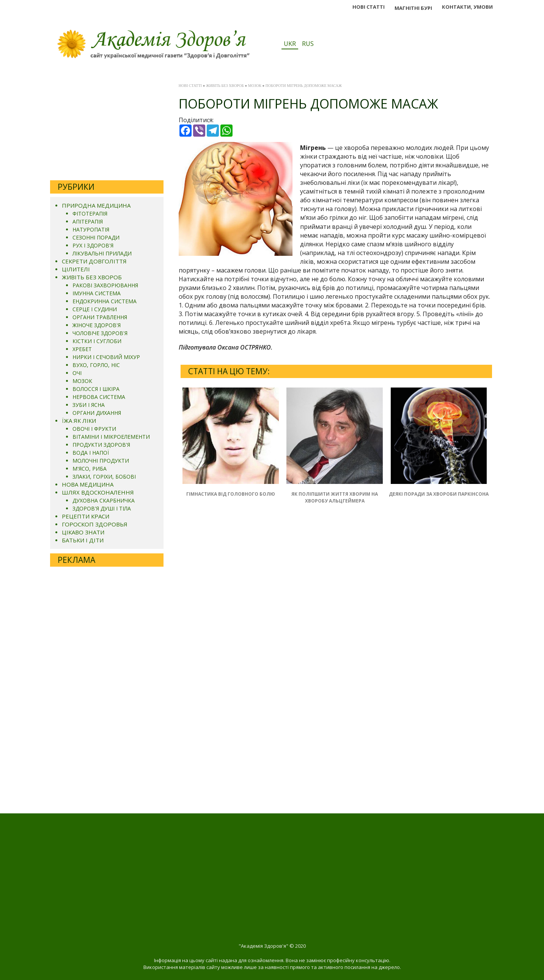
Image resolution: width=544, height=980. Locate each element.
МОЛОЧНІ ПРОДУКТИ (101, 461)
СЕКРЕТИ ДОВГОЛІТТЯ (94, 261)
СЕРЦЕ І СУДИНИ (95, 309)
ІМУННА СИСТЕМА (97, 293)
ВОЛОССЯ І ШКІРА (96, 389)
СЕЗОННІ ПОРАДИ (96, 237)
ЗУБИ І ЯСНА (89, 405)
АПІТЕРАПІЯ (88, 221)
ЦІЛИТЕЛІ (76, 269)
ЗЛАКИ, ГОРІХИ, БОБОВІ (104, 477)
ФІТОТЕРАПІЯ (90, 213)
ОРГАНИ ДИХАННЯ (97, 413)
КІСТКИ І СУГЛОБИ (97, 341)
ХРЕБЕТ (82, 349)
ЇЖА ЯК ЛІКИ (79, 421)
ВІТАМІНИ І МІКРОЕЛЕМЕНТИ (111, 437)
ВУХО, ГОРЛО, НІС (96, 365)
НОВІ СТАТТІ (369, 7)
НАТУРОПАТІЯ (91, 229)
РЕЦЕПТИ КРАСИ (86, 516)
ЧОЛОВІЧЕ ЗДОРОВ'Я (100, 333)
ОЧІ (77, 373)
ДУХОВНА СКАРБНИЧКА (104, 500)
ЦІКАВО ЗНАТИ (83, 532)
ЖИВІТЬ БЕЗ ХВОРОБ (92, 277)
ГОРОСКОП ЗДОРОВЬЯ (95, 524)
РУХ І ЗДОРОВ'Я (93, 245)
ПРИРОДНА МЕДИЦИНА (96, 205)
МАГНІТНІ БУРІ (413, 8)
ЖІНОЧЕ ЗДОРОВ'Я (97, 325)
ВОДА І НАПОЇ (91, 453)
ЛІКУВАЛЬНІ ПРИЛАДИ (102, 253)
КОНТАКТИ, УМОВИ (467, 7)
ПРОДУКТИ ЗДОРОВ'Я (101, 445)
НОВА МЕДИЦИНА (88, 484)
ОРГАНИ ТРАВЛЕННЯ (100, 317)
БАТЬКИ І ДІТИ (83, 540)
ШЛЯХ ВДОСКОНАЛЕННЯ (98, 492)
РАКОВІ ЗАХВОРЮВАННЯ (105, 285)
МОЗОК (82, 381)
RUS (308, 44)
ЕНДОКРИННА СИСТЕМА (105, 301)
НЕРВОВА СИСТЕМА (99, 397)
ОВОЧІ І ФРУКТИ (94, 429)
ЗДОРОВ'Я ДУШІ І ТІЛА (102, 508)
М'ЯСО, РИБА (90, 469)
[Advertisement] (107, 127)
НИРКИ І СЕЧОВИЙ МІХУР (106, 357)
